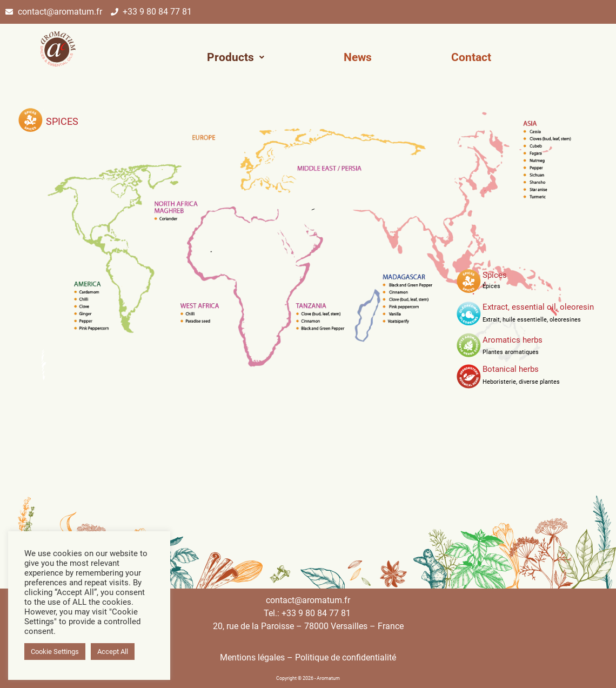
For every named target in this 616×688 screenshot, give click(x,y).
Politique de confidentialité (346, 657)
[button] (236, 58)
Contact (471, 57)
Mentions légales (252, 657)
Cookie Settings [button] (55, 652)
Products (236, 57)
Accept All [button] (113, 652)
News (358, 57)
